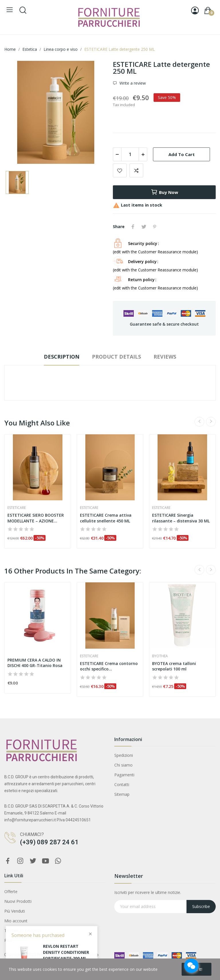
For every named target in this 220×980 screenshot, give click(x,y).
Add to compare (136, 170)
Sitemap (122, 794)
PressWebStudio (52, 955)
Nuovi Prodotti (18, 901)
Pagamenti (124, 775)
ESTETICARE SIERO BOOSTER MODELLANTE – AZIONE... (36, 518)
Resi (8, 940)
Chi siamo (123, 765)
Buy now (164, 192)
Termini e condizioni (23, 931)
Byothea (160, 656)
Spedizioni (124, 755)
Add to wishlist (120, 170)
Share (133, 227)
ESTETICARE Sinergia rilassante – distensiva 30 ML (181, 518)
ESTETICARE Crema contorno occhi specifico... (109, 666)
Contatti (122, 784)
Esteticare (17, 508)
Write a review (132, 83)
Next (211, 422)
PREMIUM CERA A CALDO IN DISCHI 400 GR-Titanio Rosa (35, 663)
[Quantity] (130, 154)
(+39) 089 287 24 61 (49, 842)
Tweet (144, 227)
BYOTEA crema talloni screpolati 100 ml (174, 666)
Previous (199, 422)
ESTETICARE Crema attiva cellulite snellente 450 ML (106, 518)
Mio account (16, 921)
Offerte (11, 891)
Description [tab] (62, 357)
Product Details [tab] (116, 357)
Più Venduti (15, 911)
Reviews (165, 357)
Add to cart (182, 154)
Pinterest (155, 227)
